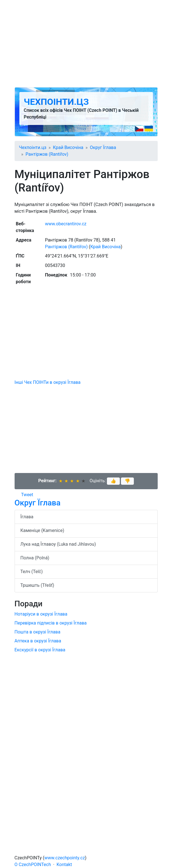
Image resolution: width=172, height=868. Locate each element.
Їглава (27, 517)
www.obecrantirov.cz (66, 224)
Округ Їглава (103, 147)
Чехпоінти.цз (56, 102)
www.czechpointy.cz (65, 858)
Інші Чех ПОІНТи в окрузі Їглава (48, 382)
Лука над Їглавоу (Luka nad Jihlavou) (58, 544)
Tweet (27, 495)
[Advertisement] (86, 44)
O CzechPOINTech (33, 865)
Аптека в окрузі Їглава (38, 641)
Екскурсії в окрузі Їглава (40, 650)
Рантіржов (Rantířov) (47, 154)
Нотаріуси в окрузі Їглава (41, 614)
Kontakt (64, 865)
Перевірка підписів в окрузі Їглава (51, 623)
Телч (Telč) (32, 572)
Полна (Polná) (35, 558)
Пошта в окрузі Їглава (38, 632)
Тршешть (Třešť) (37, 585)
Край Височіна (68, 147)
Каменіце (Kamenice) (42, 530)
